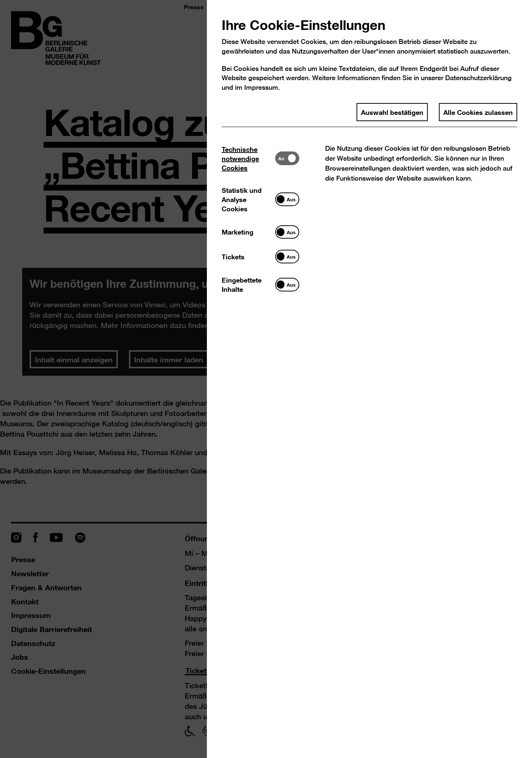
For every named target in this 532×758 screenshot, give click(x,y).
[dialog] (266, 379)
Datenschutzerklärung (478, 78)
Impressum (261, 87)
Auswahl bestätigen (392, 112)
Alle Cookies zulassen (478, 112)
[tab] (248, 158)
